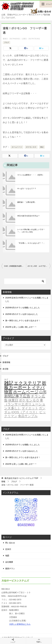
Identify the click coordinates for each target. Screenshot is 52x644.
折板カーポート (25, 385)
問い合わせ (10, 543)
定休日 (8, 549)
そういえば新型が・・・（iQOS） (31, 175)
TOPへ (39, 641)
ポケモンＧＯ (31, 147)
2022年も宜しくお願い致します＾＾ (21, 327)
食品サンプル (28, 416)
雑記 (42, 147)
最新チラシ (10, 569)
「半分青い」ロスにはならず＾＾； (31, 243)
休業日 (13, 400)
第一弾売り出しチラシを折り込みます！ (23, 321)
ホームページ (17, 147)
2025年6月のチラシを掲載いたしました (23, 308)
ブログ (7, 42)
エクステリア (28, 383)
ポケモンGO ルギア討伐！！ (39, 266)
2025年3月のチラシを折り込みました (22, 314)
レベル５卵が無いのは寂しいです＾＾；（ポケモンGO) (31, 231)
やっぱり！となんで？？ (27, 189)
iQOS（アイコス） (25, 412)
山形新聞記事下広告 (25, 394)
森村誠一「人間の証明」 (27, 202)
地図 (7, 556)
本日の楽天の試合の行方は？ (28, 216)
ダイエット (30, 408)
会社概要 (9, 562)
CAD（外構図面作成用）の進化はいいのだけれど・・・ (15, 266)
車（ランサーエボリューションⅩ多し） (25, 404)
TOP (21, 478)
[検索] (25, 281)
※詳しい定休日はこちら (20, 624)
